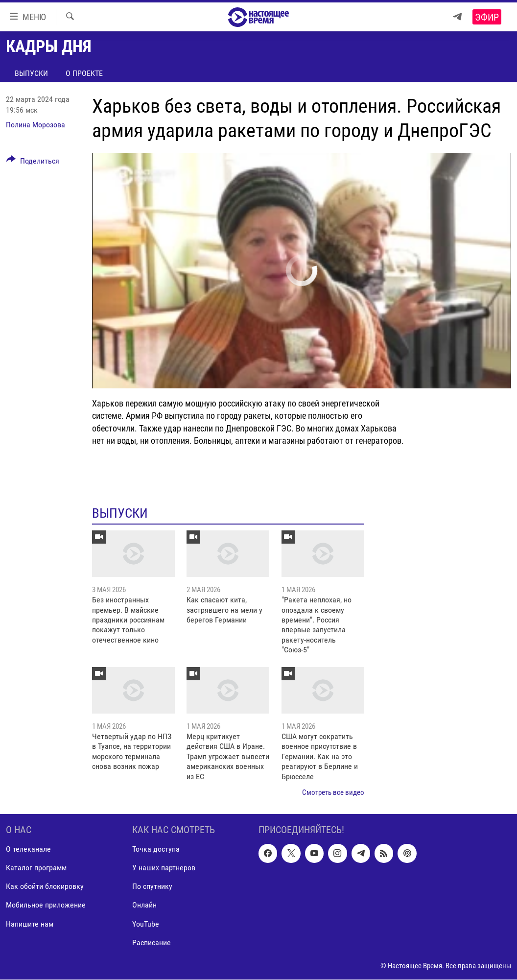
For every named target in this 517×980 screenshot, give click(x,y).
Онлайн (144, 905)
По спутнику (152, 887)
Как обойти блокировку (45, 887)
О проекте (84, 73)
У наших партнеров (164, 868)
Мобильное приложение (46, 905)
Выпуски (31, 73)
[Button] (33, 163)
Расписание (152, 943)
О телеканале (28, 849)
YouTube (146, 924)
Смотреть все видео (333, 792)
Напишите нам (30, 924)
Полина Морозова (35, 125)
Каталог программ (36, 868)
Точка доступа (156, 849)
